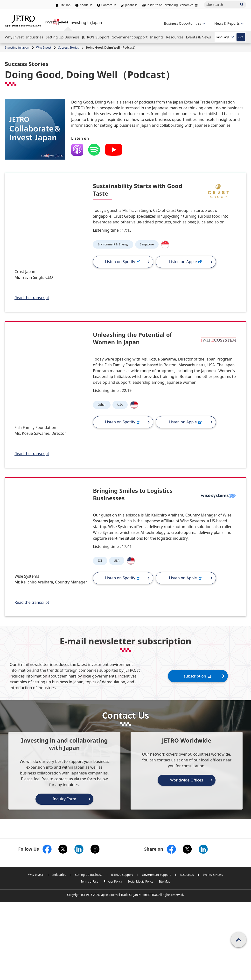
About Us (86, 5)
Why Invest (36, 875)
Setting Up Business (89, 875)
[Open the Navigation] (14, 37)
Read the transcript (32, 298)
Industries (59, 875)
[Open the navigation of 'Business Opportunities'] (184, 23)
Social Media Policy (140, 881)
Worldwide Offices (187, 780)
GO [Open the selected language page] (241, 37)
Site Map (164, 881)
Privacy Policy (113, 881)
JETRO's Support (122, 875)
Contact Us (109, 5)
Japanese (131, 5)
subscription (198, 676)
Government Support (156, 875)
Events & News (213, 875)
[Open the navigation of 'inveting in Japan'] (228, 23)
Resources (187, 875)
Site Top (65, 5)
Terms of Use (89, 881)
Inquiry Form (64, 799)
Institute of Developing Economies (173, 5)
